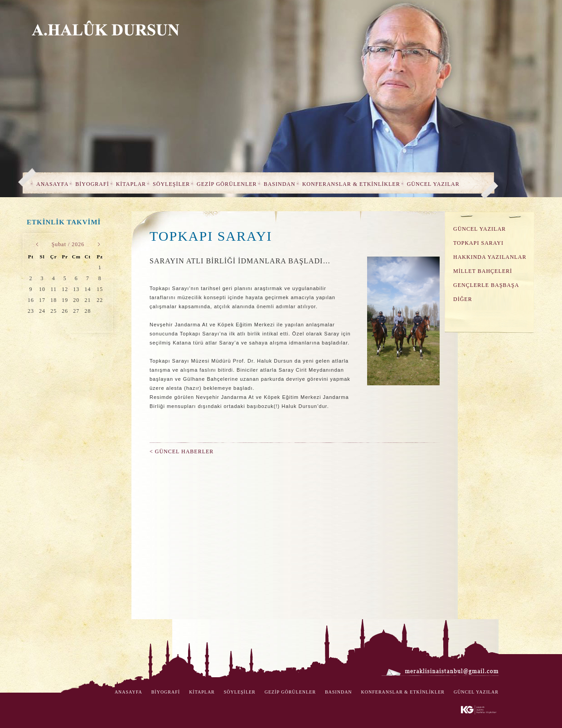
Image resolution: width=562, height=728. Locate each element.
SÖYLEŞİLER (171, 184)
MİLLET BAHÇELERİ (483, 271)
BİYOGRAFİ (92, 184)
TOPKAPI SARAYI (478, 243)
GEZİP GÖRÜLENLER (227, 184)
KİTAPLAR (131, 184)
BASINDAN (280, 184)
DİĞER (463, 299)
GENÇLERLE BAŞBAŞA (486, 285)
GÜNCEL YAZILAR (433, 184)
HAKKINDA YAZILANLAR (490, 257)
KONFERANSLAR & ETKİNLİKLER (351, 184)
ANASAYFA (52, 184)
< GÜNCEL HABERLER (182, 451)
